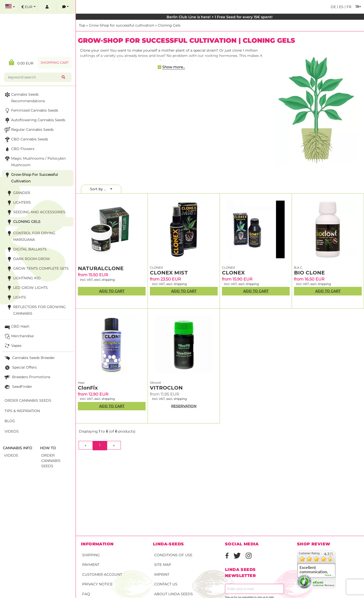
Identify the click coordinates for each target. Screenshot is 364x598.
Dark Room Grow (28, 259)
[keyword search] (34, 77)
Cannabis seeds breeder (29, 358)
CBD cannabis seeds (26, 140)
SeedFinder (18, 387)
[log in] (47, 7)
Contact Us (166, 584)
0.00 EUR (21, 62)
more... (329, 575)
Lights (16, 298)
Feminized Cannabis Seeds (31, 111)
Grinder (18, 193)
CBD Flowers (19, 149)
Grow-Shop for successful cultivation (122, 25)
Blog (10, 421)
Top (82, 25)
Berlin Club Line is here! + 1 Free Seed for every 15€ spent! (220, 17)
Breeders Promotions (27, 377)
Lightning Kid (23, 278)
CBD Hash (16, 327)
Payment (91, 565)
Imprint (162, 574)
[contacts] (65, 7)
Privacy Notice (97, 584)
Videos (12, 431)
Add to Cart (112, 291)
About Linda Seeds (174, 594)
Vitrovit (155, 383)
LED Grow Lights (27, 288)
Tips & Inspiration (22, 411)
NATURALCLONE (101, 268)
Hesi (81, 383)
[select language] (10, 7)
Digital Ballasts (26, 250)
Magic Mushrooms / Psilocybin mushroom (35, 161)
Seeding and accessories (36, 212)
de (333, 7)
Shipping (91, 555)
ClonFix (88, 388)
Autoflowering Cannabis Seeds (34, 120)
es (341, 7)
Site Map (163, 565)
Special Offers (20, 368)
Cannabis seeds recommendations (24, 97)
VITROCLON (166, 388)
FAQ (86, 594)
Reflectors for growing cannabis (36, 310)
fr (348, 7)
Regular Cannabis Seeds (29, 130)
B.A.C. (299, 268)
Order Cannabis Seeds (28, 400)
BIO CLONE (309, 273)
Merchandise (19, 336)
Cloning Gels (169, 25)
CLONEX (156, 268)
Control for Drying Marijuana (30, 236)
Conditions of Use (173, 555)
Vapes (13, 346)
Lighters (18, 203)
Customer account (102, 574)
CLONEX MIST (169, 273)
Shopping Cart (55, 63)
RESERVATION (184, 406)
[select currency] (29, 7)
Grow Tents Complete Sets (37, 269)
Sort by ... (100, 189)
